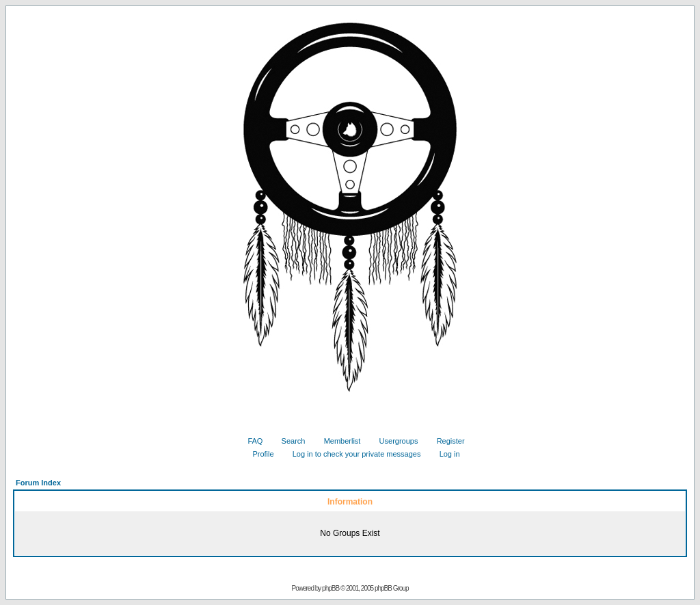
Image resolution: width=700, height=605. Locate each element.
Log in (445, 454)
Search (288, 441)
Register (446, 441)
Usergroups (394, 441)
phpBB (331, 588)
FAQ (250, 441)
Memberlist (337, 441)
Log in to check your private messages (352, 454)
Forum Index (38, 483)
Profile (258, 454)
